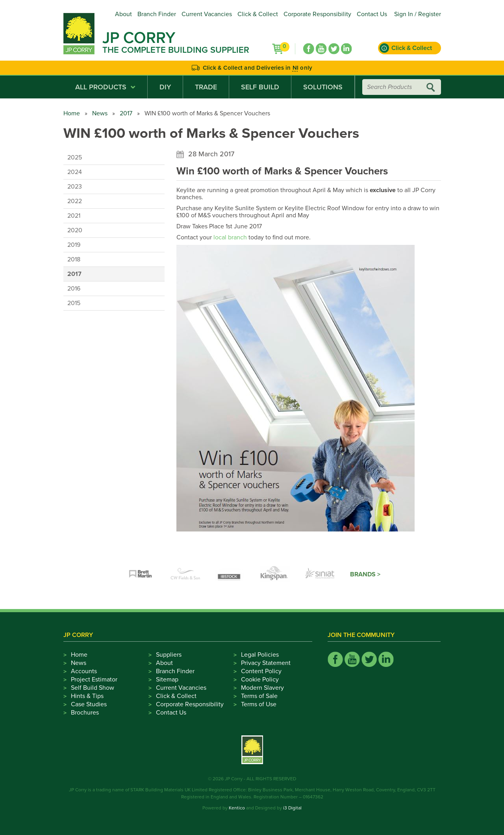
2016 (74, 289)
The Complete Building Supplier (176, 50)
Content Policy (261, 671)
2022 (75, 201)
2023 (75, 187)
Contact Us (372, 14)
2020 (75, 230)
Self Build (260, 87)
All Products (105, 87)
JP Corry (139, 38)
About (123, 14)
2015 (74, 303)
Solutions (323, 87)
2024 (75, 172)
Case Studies (89, 704)
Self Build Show (93, 688)
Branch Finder (157, 14)
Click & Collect (258, 14)
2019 (74, 245)
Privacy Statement (266, 663)
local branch (230, 237)
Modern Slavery (262, 688)
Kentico (237, 808)
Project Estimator (94, 679)
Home (72, 113)
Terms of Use (259, 704)
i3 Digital (292, 808)
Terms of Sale (259, 696)
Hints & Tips (87, 696)
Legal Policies (260, 655)
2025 (75, 157)
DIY (165, 87)
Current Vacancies (207, 14)
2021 (74, 216)
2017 (126, 113)
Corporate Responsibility (317, 14)
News (100, 113)
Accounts (84, 671)
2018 (74, 259)
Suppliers (169, 655)
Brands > (365, 574)
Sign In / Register (418, 14)
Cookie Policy (260, 679)
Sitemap (167, 679)
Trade (206, 87)
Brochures (85, 713)
